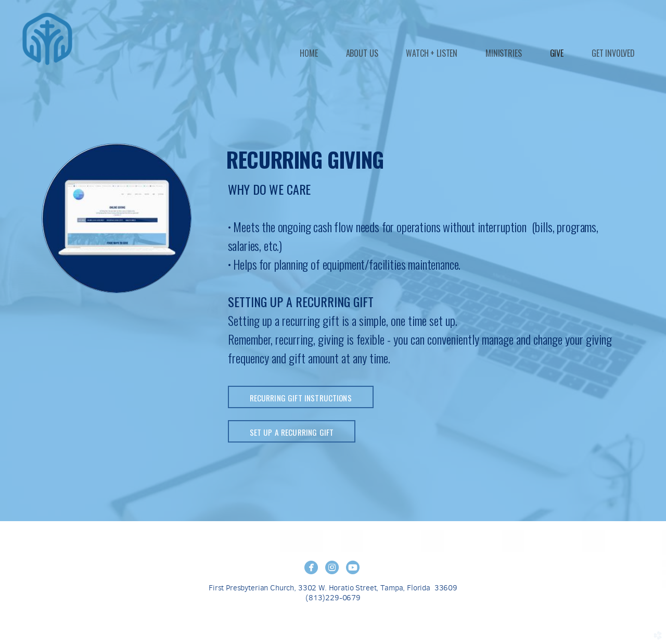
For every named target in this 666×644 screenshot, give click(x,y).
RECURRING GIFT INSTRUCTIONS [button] (301, 397)
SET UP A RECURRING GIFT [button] (292, 432)
